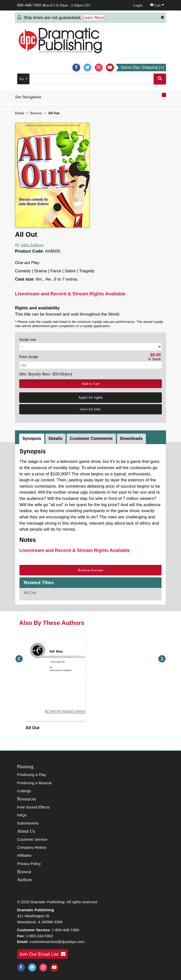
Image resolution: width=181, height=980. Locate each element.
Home (20, 113)
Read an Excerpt (90, 570)
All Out (30, 593)
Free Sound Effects (34, 807)
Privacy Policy (29, 864)
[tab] (32, 439)
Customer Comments (91, 438)
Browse (36, 113)
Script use (28, 339)
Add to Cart (90, 383)
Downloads (132, 438)
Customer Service (32, 839)
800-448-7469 (29, 5)
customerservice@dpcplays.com (57, 942)
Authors (25, 880)
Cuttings (24, 791)
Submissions (28, 823)
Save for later (90, 409)
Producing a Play (32, 775)
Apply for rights (91, 397)
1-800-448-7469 (65, 930)
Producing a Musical (34, 783)
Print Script (29, 357)
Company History (32, 847)
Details (56, 438)
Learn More (93, 18)
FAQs (22, 815)
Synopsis (32, 438)
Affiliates (24, 855)
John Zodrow (32, 245)
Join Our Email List (42, 954)
